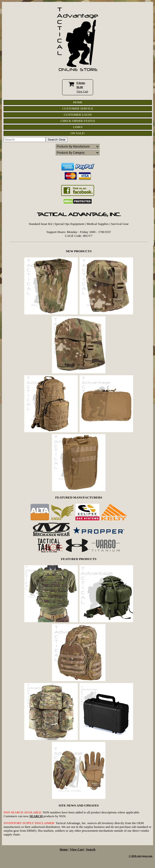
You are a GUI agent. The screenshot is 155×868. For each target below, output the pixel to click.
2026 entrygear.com (142, 856)
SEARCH (36, 816)
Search (91, 849)
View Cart (82, 91)
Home (64, 849)
